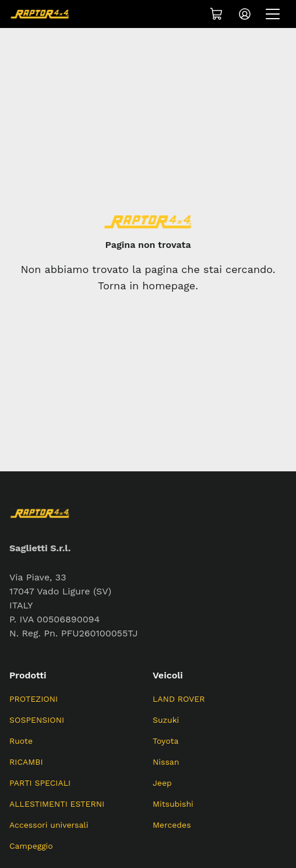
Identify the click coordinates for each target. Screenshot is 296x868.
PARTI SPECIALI (40, 783)
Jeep (162, 783)
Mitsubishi (173, 804)
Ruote (21, 741)
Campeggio (31, 846)
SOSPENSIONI (37, 720)
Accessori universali (49, 825)
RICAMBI (26, 762)
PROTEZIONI (34, 699)
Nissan (166, 762)
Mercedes (172, 825)
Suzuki (166, 720)
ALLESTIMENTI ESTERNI (57, 804)
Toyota (165, 741)
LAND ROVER (179, 699)
